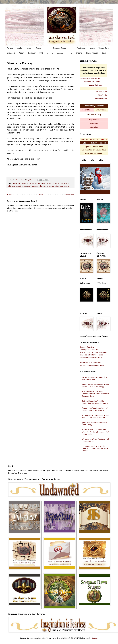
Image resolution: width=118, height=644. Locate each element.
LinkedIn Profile (101, 98)
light (9, 186)
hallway (67, 183)
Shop (104, 53)
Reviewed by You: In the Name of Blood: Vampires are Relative (95, 409)
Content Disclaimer (87, 347)
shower (52, 186)
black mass (17, 183)
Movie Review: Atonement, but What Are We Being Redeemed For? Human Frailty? (96, 432)
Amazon (84, 139)
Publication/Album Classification (92, 357)
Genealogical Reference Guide (91, 355)
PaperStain (94, 123)
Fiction (10, 48)
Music (29, 48)
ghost (57, 183)
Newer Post (12, 195)
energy (48, 183)
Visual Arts (104, 48)
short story (44, 186)
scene (24, 186)
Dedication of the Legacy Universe (93, 352)
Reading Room (59, 48)
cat (30, 183)
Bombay (25, 183)
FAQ (41, 53)
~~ (48, 48)
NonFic (20, 48)
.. (48, 53)
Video (92, 48)
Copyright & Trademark (89, 350)
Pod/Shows (81, 48)
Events (79, 53)
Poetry (39, 48)
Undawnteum (101, 110)
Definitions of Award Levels (91, 363)
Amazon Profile (101, 92)
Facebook (94, 139)
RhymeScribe (94, 120)
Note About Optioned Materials (92, 365)
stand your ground (62, 186)
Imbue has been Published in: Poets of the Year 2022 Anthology (95, 385)
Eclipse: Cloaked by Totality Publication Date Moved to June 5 (95, 402)
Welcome (11, 53)
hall (62, 183)
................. (60, 53)
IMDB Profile (102, 95)
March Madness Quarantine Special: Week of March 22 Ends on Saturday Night (96, 394)
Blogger (95, 638)
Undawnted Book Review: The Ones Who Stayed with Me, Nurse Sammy (95, 448)
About (22, 53)
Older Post (70, 195)
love (13, 186)
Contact (32, 53)
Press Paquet (92, 53)
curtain (35, 183)
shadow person (33, 186)
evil (53, 183)
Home (41, 195)
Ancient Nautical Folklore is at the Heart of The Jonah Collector (95, 416)
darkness (42, 183)
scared (18, 186)
